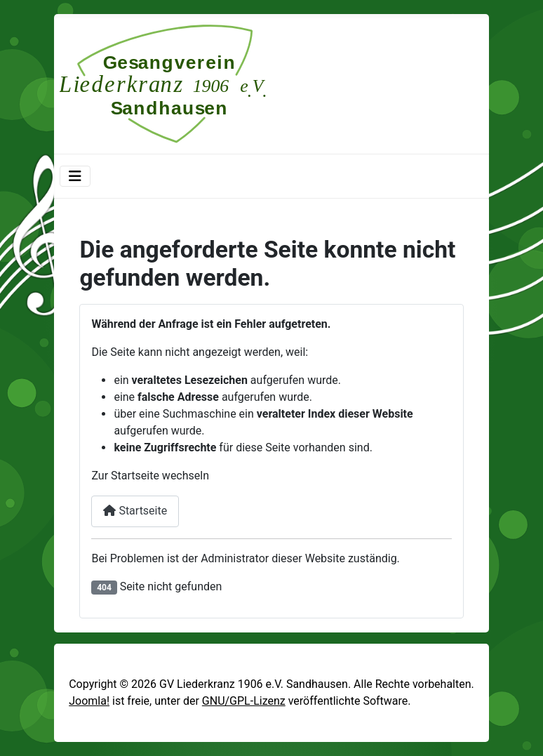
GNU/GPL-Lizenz (244, 701)
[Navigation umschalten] (75, 176)
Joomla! (89, 701)
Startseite (135, 511)
